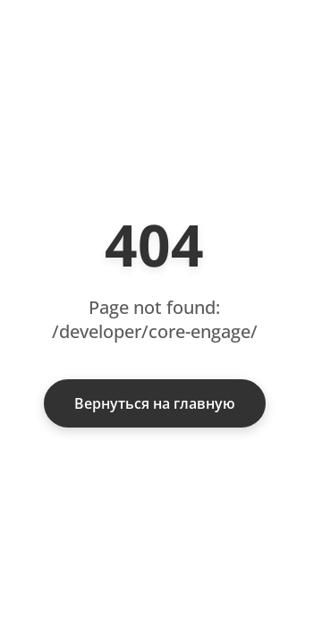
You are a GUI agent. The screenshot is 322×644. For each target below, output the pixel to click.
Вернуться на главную (155, 403)
